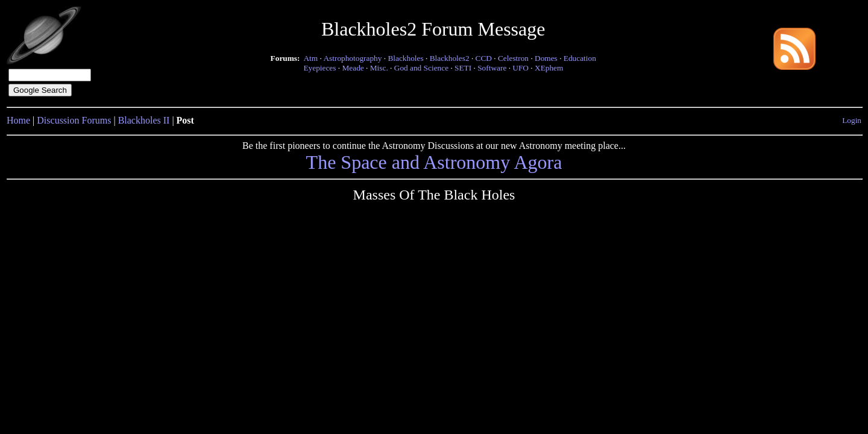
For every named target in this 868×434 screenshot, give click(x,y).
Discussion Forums (74, 120)
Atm (310, 58)
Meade (353, 68)
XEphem (549, 68)
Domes (546, 58)
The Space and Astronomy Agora (434, 162)
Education (580, 58)
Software (492, 68)
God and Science (421, 68)
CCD (484, 58)
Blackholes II (144, 120)
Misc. (379, 68)
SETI (463, 68)
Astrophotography (352, 58)
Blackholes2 (450, 58)
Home (18, 120)
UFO (520, 68)
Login (852, 120)
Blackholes (405, 58)
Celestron (513, 58)
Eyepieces (319, 68)
